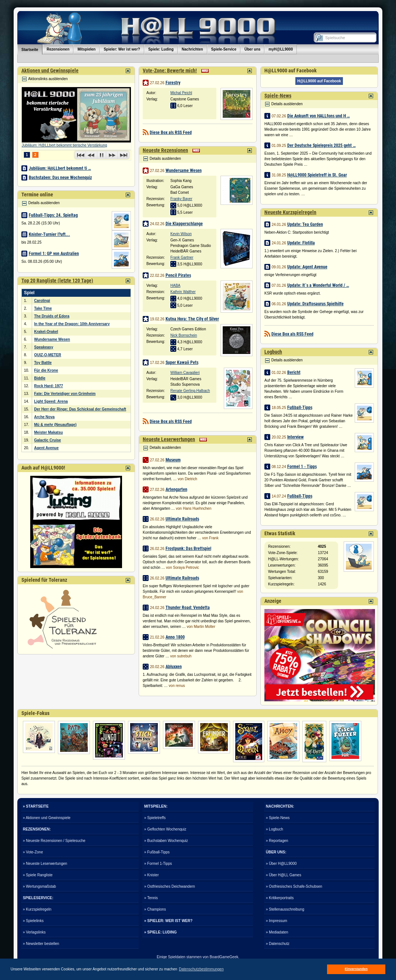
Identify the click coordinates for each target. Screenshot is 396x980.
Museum (173, 460)
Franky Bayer (181, 199)
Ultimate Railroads (182, 519)
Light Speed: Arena (51, 401)
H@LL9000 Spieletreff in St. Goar (317, 175)
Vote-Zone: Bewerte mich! (170, 71)
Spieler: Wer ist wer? (122, 49)
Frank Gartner (182, 257)
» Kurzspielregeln (37, 909)
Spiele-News (278, 96)
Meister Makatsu (49, 432)
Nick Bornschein (184, 335)
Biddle (40, 378)
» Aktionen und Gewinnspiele (47, 818)
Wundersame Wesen (52, 339)
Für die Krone (46, 370)
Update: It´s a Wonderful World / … (318, 285)
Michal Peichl (181, 93)
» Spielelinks (33, 921)
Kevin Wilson (181, 234)
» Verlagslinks (34, 932)
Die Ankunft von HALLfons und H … (319, 116)
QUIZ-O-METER (48, 355)
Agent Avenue (47, 448)
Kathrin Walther (183, 292)
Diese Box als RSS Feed (171, 133)
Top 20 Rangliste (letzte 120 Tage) (57, 281)
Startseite (30, 50)
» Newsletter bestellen (41, 944)
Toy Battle (43, 363)
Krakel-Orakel (46, 332)
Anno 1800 (175, 637)
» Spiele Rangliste (38, 875)
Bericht (294, 372)
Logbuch (273, 352)
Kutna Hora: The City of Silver (192, 319)
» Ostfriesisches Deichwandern (170, 886)
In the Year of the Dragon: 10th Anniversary (72, 324)
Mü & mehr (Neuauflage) (55, 425)
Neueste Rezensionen (165, 150)
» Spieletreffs (155, 818)
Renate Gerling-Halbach (190, 391)
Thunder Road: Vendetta (188, 608)
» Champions (155, 909)
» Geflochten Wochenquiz (165, 829)
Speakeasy (44, 347)
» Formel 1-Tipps (158, 864)
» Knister (151, 875)
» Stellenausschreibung (285, 909)
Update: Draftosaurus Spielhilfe (315, 304)
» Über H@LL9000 (281, 864)
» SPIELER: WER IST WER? (168, 921)
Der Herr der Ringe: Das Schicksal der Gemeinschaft (80, 409)
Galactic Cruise (48, 440)
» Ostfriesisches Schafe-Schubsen (294, 886)
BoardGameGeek (224, 957)
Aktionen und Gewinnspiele (50, 71)
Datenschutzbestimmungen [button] (201, 969)
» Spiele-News (278, 818)
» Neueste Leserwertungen (45, 864)
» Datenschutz (278, 944)
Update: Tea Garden (305, 224)
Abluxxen (174, 667)
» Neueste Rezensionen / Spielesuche (54, 841)
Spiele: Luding (161, 49)
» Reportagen (277, 841)
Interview (296, 437)
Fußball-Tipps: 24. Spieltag (53, 215)
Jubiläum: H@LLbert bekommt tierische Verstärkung (64, 145)
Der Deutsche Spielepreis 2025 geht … (322, 145)
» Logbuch (275, 829)
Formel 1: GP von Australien (54, 254)
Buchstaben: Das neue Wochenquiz (60, 178)
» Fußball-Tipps (157, 852)
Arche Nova (45, 417)
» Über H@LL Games (284, 875)
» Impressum (277, 921)
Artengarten (176, 489)
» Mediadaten (277, 932)
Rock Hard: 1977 (49, 386)
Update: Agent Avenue (307, 267)
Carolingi (42, 301)
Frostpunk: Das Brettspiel (188, 549)
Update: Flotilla (301, 243)
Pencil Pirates (178, 275)
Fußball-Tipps (300, 408)
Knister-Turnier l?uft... (49, 234)
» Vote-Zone (33, 852)
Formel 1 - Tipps (302, 467)
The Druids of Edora (52, 316)
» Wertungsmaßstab (39, 886)
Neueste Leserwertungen (169, 439)
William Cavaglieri (185, 373)
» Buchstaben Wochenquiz (166, 841)
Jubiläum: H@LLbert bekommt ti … (60, 168)
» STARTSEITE (36, 806)
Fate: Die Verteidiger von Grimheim (65, 394)
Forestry (173, 83)
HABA (175, 286)
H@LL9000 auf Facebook (319, 81)
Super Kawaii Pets (182, 362)
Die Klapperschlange (184, 224)
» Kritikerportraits (280, 898)
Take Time (43, 308)
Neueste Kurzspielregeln (290, 212)
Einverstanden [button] (356, 969)
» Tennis (151, 898)
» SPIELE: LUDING (160, 932)
